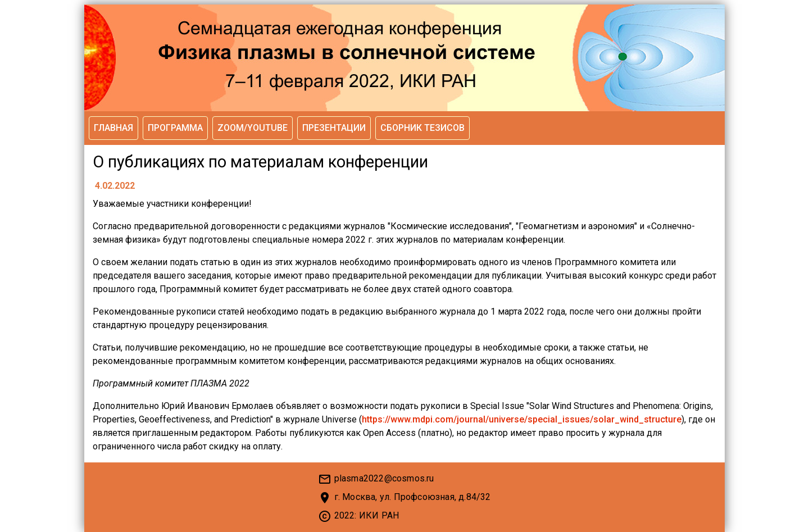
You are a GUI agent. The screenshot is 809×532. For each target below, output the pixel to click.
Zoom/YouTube (253, 128)
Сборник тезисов (422, 128)
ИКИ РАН (379, 515)
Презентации (334, 128)
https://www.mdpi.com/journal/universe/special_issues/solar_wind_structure (522, 419)
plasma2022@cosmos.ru (384, 478)
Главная (113, 128)
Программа (175, 128)
